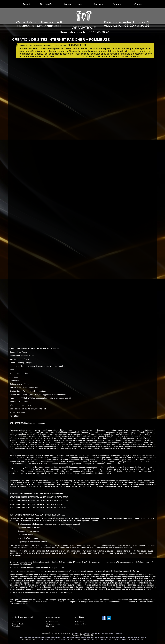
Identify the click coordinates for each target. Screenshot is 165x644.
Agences (98, 4)
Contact (138, 4)
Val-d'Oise (136, 639)
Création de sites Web (27, 637)
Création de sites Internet (104, 633)
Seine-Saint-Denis (106, 639)
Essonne (75, 639)
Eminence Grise (88, 633)
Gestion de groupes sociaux (115, 637)
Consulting (119, 633)
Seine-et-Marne (50, 639)
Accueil (26, 4)
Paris (41, 639)
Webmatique (75, 633)
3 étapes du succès (74, 4)
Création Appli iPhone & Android (92, 637)
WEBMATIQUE (84, 28)
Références (119, 4)
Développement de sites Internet (48, 637)
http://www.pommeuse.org (35, 423)
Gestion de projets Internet (137, 637)
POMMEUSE (54, 348)
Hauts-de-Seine (88, 639)
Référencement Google (70, 637)
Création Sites (47, 4)
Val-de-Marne (122, 639)
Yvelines (63, 639)
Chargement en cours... (86, 199)
